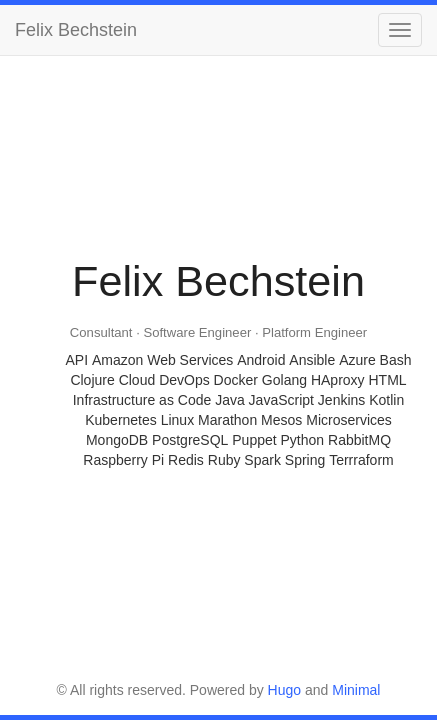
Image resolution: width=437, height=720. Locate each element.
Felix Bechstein (76, 30)
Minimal (356, 690)
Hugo (284, 690)
